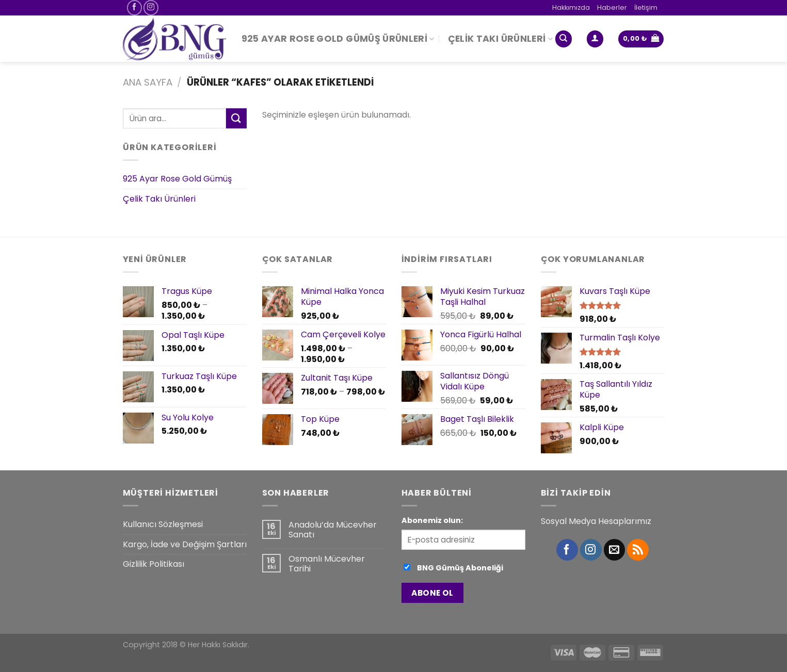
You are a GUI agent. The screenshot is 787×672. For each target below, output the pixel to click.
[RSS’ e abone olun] (638, 550)
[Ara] (564, 39)
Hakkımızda (571, 7)
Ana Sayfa (148, 82)
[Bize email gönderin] (615, 550)
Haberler (612, 7)
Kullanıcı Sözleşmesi (163, 524)
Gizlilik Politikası (154, 564)
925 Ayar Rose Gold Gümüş (177, 179)
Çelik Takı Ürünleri (500, 39)
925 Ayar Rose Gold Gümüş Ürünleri (338, 39)
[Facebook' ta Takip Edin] (134, 7)
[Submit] (236, 118)
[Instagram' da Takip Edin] (151, 7)
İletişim (646, 7)
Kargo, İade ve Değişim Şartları (185, 544)
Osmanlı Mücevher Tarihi (327, 564)
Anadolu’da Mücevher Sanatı (333, 530)
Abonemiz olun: (432, 520)
